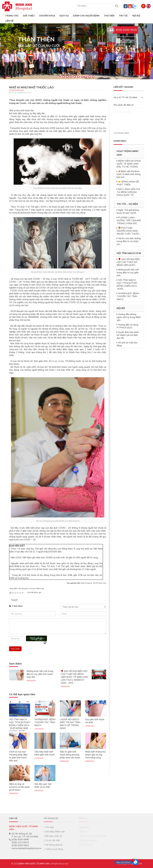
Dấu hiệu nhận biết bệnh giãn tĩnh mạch (45, 753)
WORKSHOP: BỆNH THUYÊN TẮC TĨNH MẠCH (45, 722)
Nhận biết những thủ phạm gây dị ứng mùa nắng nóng (95, 755)
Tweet (14, 600)
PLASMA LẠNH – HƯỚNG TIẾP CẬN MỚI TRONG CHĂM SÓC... (129, 220)
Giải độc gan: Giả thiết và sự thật (43, 785)
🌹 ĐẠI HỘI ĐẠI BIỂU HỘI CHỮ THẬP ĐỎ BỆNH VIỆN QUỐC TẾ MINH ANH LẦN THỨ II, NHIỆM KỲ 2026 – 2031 (74, 677)
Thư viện (109, 16)
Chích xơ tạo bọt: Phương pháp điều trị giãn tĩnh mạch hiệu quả (18, 756)
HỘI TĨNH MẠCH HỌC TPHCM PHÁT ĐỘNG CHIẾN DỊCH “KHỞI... (127, 284)
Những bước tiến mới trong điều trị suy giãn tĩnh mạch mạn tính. (40, 674)
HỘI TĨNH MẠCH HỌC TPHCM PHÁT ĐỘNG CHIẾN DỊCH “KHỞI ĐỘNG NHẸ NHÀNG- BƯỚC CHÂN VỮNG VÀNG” (20, 727)
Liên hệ (9, 21)
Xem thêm (15, 664)
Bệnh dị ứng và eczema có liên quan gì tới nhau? (19, 787)
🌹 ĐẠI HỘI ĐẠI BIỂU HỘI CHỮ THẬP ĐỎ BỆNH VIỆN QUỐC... (128, 262)
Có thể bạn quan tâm (22, 694)
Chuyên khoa (47, 16)
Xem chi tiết (25, 53)
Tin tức (123, 16)
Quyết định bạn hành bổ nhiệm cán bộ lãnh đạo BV (128, 335)
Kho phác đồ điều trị (124, 105)
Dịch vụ (64, 16)
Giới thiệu (29, 16)
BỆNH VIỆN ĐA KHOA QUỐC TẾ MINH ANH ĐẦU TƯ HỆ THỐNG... (129, 164)
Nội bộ (136, 16)
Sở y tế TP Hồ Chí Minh (128, 97)
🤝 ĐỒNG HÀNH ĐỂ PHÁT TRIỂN (128, 183)
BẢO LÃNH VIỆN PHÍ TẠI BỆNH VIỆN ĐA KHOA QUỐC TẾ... (128, 192)
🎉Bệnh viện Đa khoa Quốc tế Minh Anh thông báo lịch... (129, 174)
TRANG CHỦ (12, 16)
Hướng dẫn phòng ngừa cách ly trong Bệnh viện (129, 317)
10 (93, 77)
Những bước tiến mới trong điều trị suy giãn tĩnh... (128, 273)
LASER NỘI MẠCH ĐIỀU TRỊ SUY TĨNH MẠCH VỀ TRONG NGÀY (70, 724)
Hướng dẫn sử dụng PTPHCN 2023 (127, 326)
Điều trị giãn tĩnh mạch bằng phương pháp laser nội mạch (70, 755)
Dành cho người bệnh (86, 16)
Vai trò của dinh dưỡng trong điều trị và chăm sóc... (129, 241)
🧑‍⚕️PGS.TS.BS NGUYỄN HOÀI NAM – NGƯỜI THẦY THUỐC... (129, 231)
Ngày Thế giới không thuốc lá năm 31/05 (128, 211)
